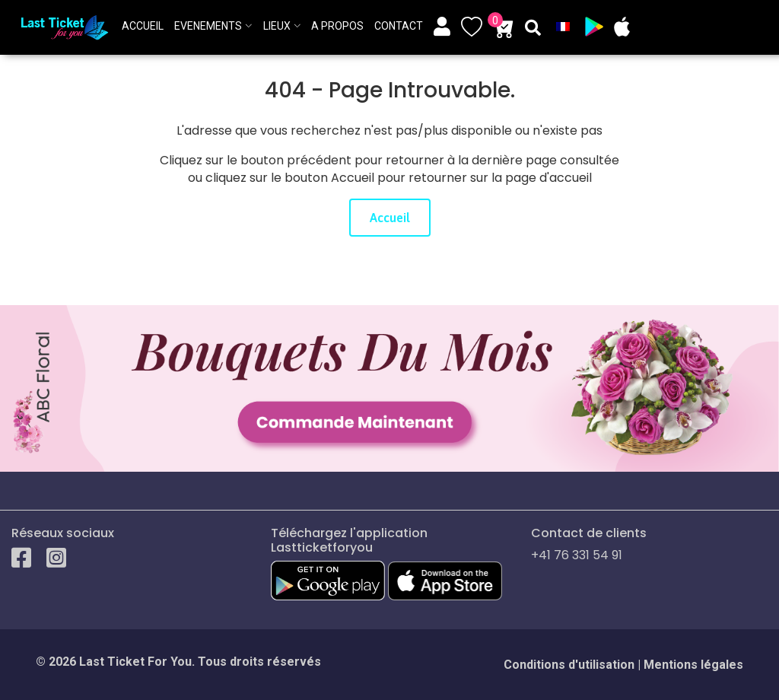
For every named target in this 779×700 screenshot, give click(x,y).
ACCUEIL (143, 26)
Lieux (277, 26)
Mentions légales (693, 665)
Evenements (208, 26)
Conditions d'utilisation (569, 665)
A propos (337, 26)
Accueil (390, 218)
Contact (399, 26)
